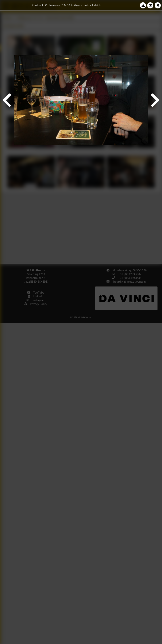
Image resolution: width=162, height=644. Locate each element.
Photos (36, 5)
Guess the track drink (88, 5)
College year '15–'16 (58, 5)
